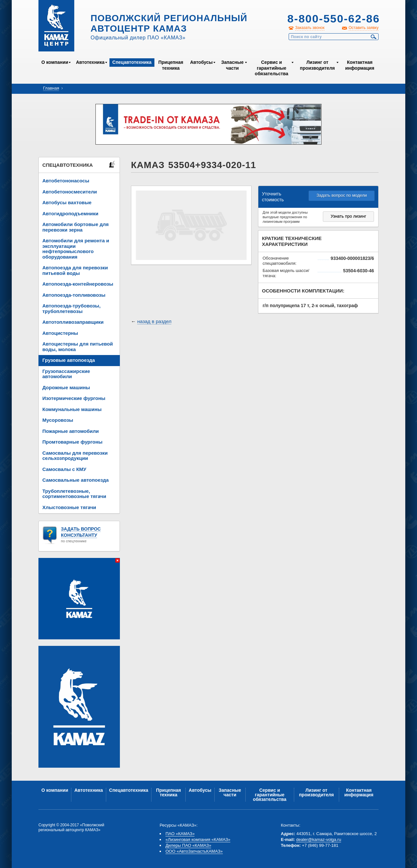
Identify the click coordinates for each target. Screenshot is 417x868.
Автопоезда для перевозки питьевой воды (75, 270)
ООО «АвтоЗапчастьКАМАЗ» (194, 851)
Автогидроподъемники (70, 213)
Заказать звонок (310, 28)
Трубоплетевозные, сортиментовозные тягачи (74, 494)
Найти (374, 37)
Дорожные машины (66, 387)
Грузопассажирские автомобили (66, 374)
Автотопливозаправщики (73, 322)
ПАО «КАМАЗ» (180, 834)
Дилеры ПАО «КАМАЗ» (188, 845)
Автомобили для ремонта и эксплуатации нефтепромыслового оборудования (76, 249)
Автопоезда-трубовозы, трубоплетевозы (72, 308)
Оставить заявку (364, 28)
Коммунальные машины (72, 409)
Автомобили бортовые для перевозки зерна (75, 227)
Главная (51, 88)
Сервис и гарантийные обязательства (272, 68)
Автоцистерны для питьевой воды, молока (78, 347)
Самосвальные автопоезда (76, 480)
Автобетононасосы (66, 181)
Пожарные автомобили (71, 431)
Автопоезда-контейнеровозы (78, 284)
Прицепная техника (171, 65)
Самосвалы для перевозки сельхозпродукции (75, 456)
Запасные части (232, 65)
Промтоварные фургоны (72, 442)
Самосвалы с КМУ (64, 469)
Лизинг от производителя (317, 65)
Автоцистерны (60, 333)
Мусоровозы (58, 420)
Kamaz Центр (56, 26)
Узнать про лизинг (348, 216)
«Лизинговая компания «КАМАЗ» (198, 840)
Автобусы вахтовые (67, 202)
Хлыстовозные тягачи (69, 507)
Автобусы (201, 62)
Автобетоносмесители (70, 192)
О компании (55, 62)
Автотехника (90, 62)
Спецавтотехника (132, 62)
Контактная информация (359, 65)
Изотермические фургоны (74, 398)
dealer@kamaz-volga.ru (319, 840)
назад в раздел (154, 321)
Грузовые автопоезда (69, 360)
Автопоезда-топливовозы (74, 295)
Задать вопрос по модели (342, 195)
